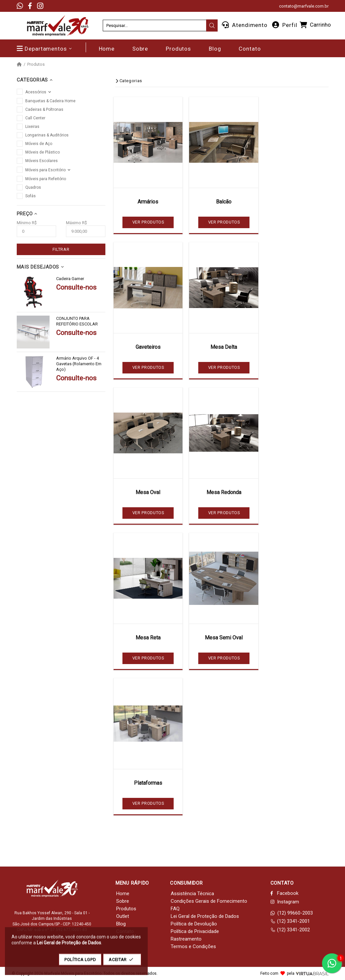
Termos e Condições (193, 946)
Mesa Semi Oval (224, 638)
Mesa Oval (148, 492)
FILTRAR (61, 249)
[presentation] (212, 26)
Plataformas (148, 783)
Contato (125, 931)
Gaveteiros (148, 347)
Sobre (123, 901)
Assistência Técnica (192, 894)
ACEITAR (122, 963)
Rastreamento (186, 939)
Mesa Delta (224, 347)
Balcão (224, 202)
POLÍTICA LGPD (80, 963)
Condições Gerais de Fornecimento (209, 901)
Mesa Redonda (224, 492)
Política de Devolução (194, 924)
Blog (121, 924)
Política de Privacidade (195, 931)
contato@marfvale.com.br (304, 6)
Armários (148, 202)
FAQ (175, 909)
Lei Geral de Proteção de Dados (205, 916)
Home (123, 894)
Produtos (36, 64)
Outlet (123, 916)
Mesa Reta (148, 638)
